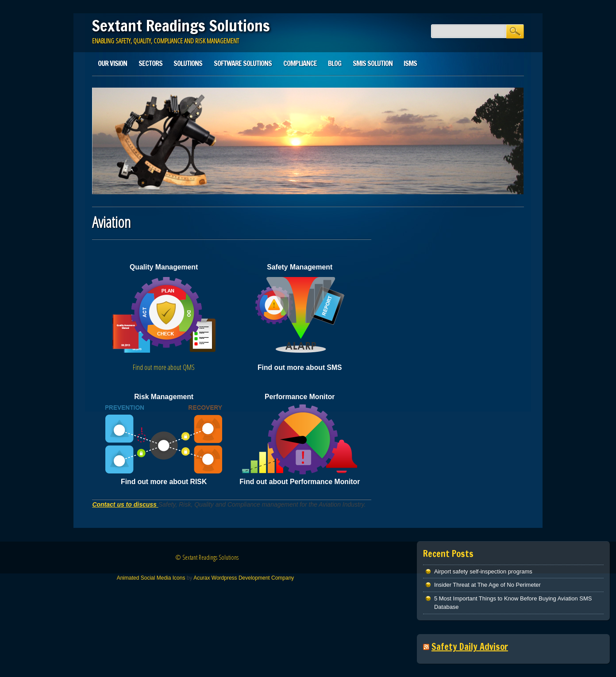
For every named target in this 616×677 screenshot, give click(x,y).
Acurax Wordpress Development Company (244, 578)
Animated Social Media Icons (151, 578)
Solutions (188, 63)
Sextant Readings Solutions (181, 26)
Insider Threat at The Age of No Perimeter (487, 585)
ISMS (410, 63)
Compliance (300, 63)
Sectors (150, 63)
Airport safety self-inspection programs (483, 571)
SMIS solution (373, 63)
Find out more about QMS (164, 367)
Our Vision (112, 63)
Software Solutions (243, 63)
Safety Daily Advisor (470, 647)
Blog (335, 63)
